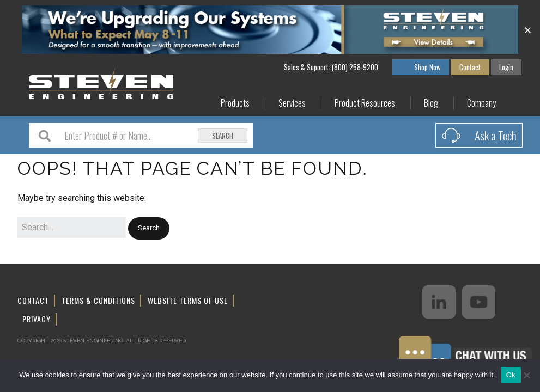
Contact (470, 67)
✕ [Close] (528, 29)
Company (481, 103)
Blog (431, 103)
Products (235, 103)
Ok (511, 375)
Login (506, 67)
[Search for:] (72, 228)
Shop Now (427, 67)
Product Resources (365, 103)
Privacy (37, 319)
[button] (149, 228)
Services (292, 103)
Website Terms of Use (188, 300)
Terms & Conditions (98, 300)
